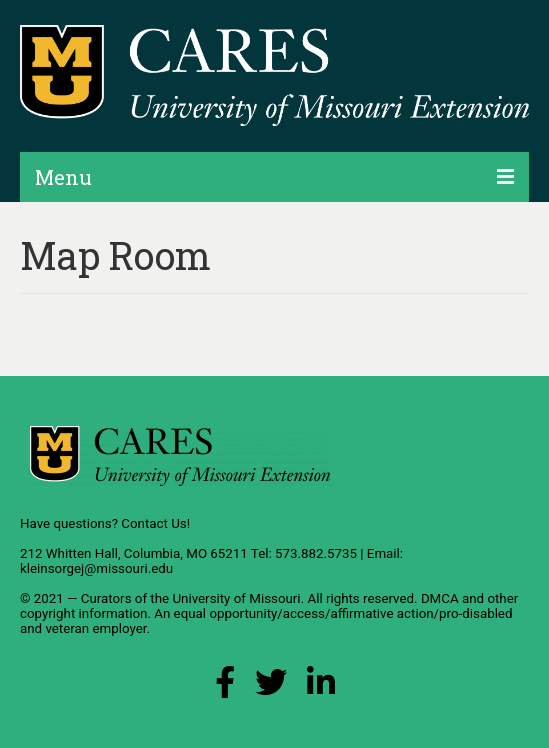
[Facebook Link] (225, 687)
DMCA (440, 598)
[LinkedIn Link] (321, 687)
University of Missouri (236, 598)
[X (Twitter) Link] (271, 687)
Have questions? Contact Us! (105, 523)
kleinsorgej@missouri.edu (96, 568)
